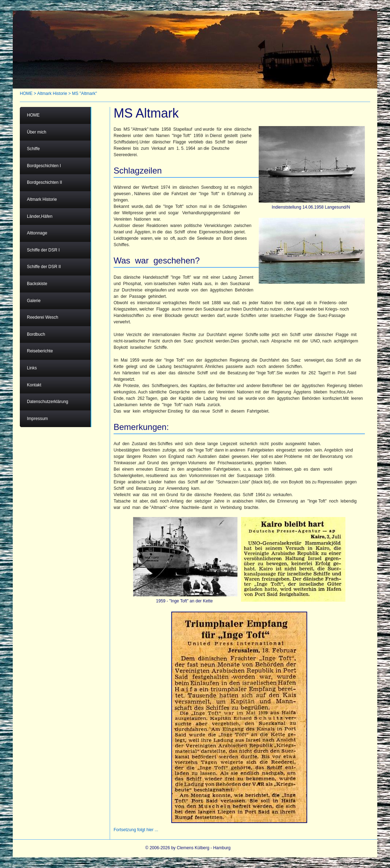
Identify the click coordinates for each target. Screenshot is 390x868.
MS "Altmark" (84, 93)
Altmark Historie (52, 93)
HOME (26, 93)
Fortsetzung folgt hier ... (136, 830)
